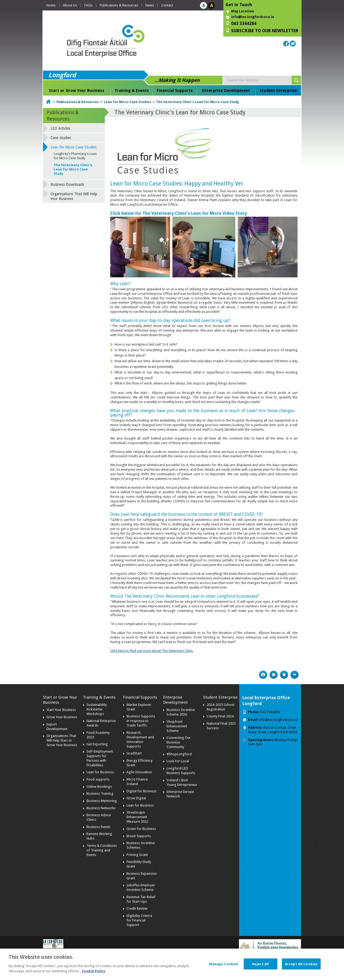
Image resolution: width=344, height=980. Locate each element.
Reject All (260, 968)
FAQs (88, 5)
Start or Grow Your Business (77, 90)
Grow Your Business (62, 717)
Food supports (98, 779)
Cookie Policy (94, 975)
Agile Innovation (139, 772)
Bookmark (284, 675)
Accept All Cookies (301, 968)
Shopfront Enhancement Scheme (177, 726)
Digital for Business (141, 791)
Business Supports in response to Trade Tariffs (141, 721)
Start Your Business (61, 710)
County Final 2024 (220, 716)
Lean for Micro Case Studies (127, 102)
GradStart (134, 753)
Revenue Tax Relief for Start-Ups (141, 899)
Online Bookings (99, 787)
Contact (167, 5)
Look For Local (178, 761)
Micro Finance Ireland (137, 782)
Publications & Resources (119, 5)
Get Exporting (97, 744)
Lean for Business (100, 772)
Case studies (61, 138)
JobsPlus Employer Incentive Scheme (141, 887)
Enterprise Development (226, 90)
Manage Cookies (224, 968)
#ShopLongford (179, 754)
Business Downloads (67, 184)
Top (295, 675)
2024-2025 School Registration (221, 707)
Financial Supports (175, 90)
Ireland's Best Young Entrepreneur (182, 782)
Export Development (57, 727)
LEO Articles (60, 128)
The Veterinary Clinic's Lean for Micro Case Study (198, 102)
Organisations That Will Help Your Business (74, 196)
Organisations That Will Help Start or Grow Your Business (62, 740)
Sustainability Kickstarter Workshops (97, 709)
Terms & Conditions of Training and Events (102, 850)
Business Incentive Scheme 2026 (181, 712)
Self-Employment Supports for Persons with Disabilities (100, 758)
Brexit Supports (139, 836)
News (150, 5)
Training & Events (132, 90)
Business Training (100, 794)
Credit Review (137, 908)
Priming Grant (137, 855)
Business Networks (101, 808)
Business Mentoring (102, 801)
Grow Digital (136, 798)
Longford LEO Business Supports (181, 771)
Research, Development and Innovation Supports (140, 739)
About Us (70, 5)
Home (51, 5)
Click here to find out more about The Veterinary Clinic (152, 651)
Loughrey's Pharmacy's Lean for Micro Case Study (75, 156)
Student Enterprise (278, 90)
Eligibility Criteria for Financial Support (139, 920)
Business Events (98, 827)
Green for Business (141, 829)
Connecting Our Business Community (179, 742)
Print (263, 675)
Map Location (243, 11)
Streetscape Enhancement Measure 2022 (137, 817)
